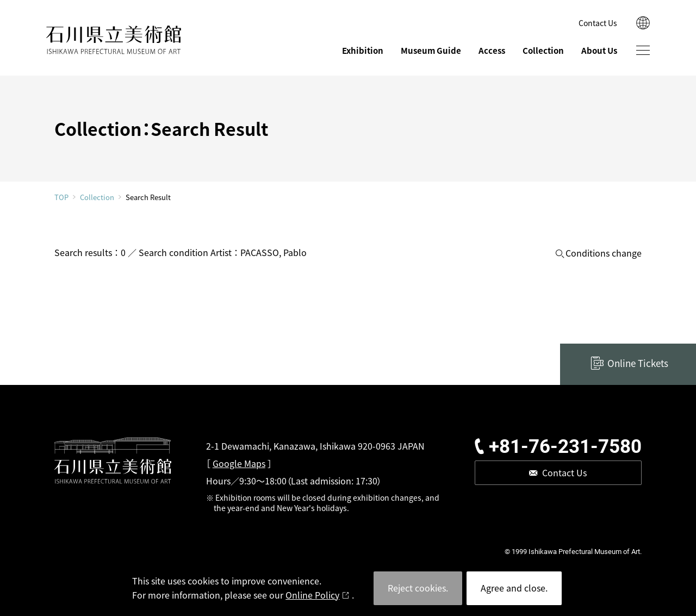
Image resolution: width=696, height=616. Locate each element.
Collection (543, 50)
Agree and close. (514, 588)
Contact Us (598, 23)
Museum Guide (431, 50)
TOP (61, 197)
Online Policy (312, 595)
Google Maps (239, 463)
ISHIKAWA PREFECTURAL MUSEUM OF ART (114, 40)
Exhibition (363, 50)
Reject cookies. (418, 588)
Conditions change (604, 253)
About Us (599, 50)
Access (492, 50)
